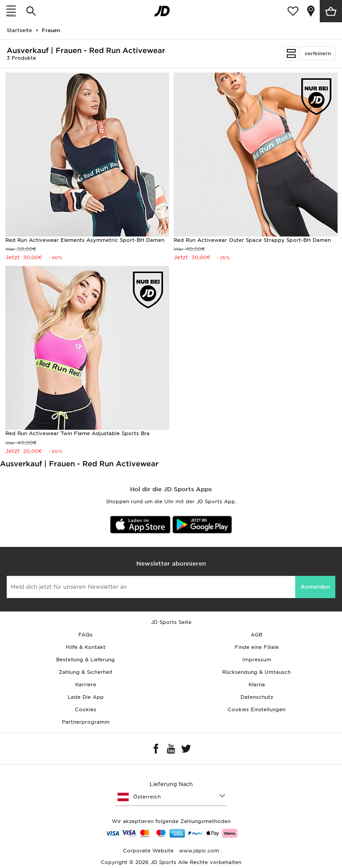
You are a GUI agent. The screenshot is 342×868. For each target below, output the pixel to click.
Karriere (86, 685)
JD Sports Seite (171, 622)
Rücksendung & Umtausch (256, 672)
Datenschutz (257, 697)
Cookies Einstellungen (256, 709)
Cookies (85, 709)
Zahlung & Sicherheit (86, 672)
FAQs (85, 635)
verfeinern (318, 53)
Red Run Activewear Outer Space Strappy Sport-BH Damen (252, 240)
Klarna (257, 685)
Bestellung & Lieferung (85, 660)
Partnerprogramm (86, 722)
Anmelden (315, 587)
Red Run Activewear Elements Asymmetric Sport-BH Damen (85, 240)
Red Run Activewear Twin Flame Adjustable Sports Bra (77, 433)
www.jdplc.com (198, 851)
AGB (256, 635)
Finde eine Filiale (257, 647)
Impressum (257, 660)
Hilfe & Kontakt (86, 647)
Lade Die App (86, 697)
